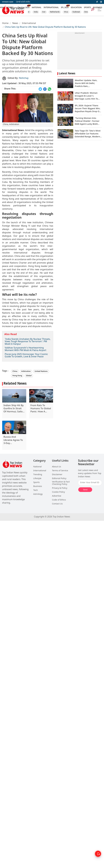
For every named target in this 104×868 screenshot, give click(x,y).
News (15, 23)
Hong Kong (17, 376)
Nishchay (24, 78)
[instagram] (101, 2)
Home (5, 23)
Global (29, 376)
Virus (66, 12)
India (36, 12)
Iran (44, 12)
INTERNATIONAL (51, 8)
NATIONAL (37, 8)
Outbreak (76, 12)
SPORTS (87, 8)
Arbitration (26, 371)
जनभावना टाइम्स (8, 2)
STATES (10, 8)
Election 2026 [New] (24, 8)
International (29, 23)
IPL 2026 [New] (65, 8)
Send (85, 490)
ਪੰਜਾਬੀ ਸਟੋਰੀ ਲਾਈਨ (23, 2)
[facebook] (97, 2)
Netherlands (55, 12)
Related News (15, 384)
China (15, 371)
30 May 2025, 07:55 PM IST (24, 84)
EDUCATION (76, 8)
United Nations (41, 371)
